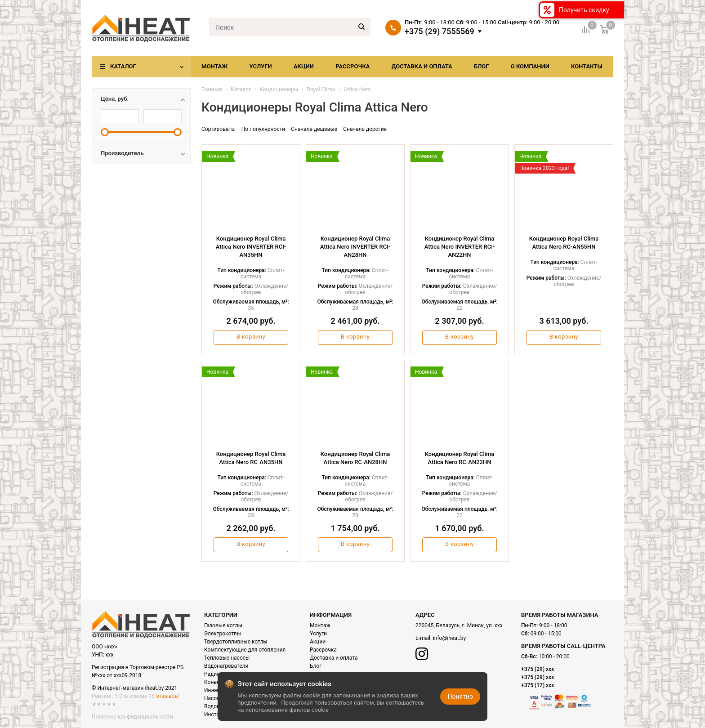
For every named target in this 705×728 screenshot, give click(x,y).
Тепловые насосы (227, 658)
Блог (482, 66)
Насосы (214, 698)
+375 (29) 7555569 (440, 31)
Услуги (260, 66)
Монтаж (214, 66)
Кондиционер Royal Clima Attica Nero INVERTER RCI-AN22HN (460, 247)
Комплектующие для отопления (245, 650)
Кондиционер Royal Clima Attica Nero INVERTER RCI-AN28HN (355, 247)
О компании (530, 66)
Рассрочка (352, 66)
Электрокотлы (223, 634)
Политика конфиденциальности (132, 717)
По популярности (263, 129)
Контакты (587, 66)
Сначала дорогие (365, 129)
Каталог (123, 66)
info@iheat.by (449, 638)
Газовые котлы (223, 625)
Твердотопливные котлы (236, 642)
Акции (304, 66)
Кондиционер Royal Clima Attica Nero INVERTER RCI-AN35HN (251, 247)
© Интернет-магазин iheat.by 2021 (134, 688)
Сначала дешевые (314, 129)
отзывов (167, 696)
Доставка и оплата (422, 66)
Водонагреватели (226, 666)
